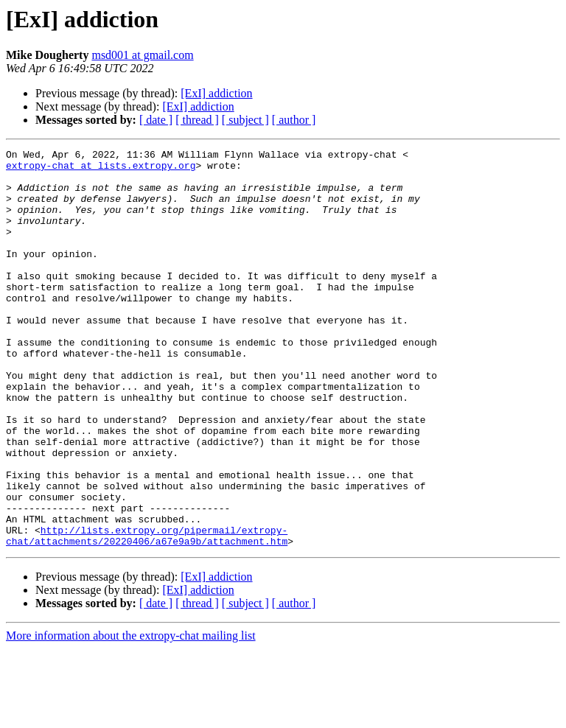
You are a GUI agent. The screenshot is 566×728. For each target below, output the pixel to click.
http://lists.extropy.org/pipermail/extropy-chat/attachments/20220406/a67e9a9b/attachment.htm (147, 614)
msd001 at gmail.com (142, 55)
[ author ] (294, 120)
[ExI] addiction (216, 93)
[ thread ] (197, 120)
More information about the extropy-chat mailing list (131, 715)
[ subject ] (245, 120)
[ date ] (156, 120)
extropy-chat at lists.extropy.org (101, 169)
